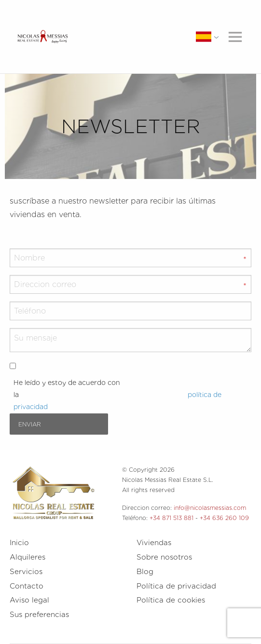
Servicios (26, 572)
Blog (145, 572)
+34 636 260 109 (224, 518)
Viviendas (154, 543)
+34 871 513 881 (172, 518)
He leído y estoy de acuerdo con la (117, 395)
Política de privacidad (176, 586)
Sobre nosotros (164, 557)
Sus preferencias (39, 615)
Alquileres (27, 557)
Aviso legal (29, 600)
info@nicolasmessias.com (210, 508)
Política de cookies (171, 600)
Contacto (27, 586)
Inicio (19, 543)
